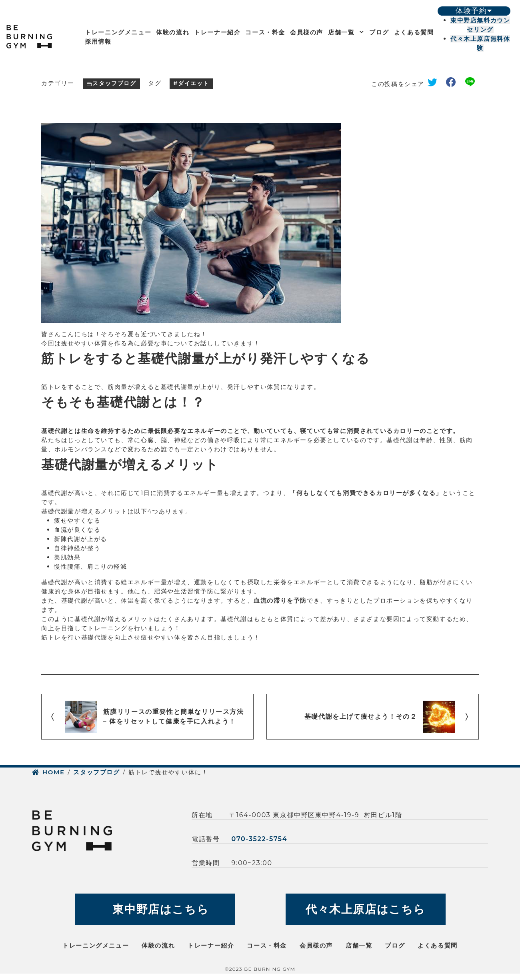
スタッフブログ (114, 83)
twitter (435, 84)
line (472, 84)
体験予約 (474, 11)
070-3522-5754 (260, 839)
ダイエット (194, 83)
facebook (454, 84)
